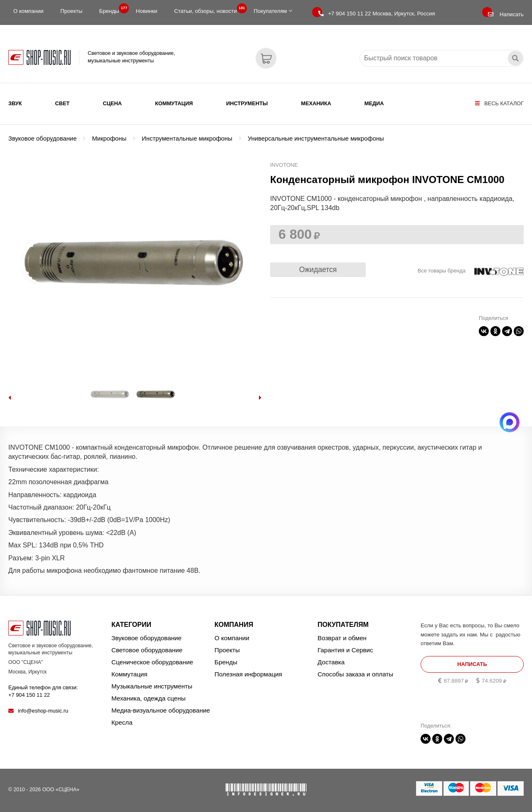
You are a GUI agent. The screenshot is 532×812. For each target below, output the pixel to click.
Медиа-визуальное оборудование (161, 710)
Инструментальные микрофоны (187, 139)
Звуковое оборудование (42, 139)
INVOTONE (284, 165)
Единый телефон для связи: (43, 691)
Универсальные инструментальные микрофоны (316, 139)
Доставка (331, 662)
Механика (316, 103)
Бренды (112, 9)
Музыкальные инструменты (152, 686)
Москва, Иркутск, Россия (377, 14)
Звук (15, 103)
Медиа (374, 103)
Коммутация (174, 103)
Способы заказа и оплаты (355, 674)
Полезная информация (248, 674)
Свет (63, 103)
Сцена (112, 103)
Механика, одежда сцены (148, 698)
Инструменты (247, 103)
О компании (28, 11)
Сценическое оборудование (152, 662)
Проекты (71, 11)
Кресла (122, 722)
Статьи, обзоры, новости (208, 9)
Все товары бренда (442, 271)
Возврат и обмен (342, 638)
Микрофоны (109, 139)
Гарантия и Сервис (345, 650)
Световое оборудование (147, 650)
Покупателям (273, 11)
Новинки (147, 11)
